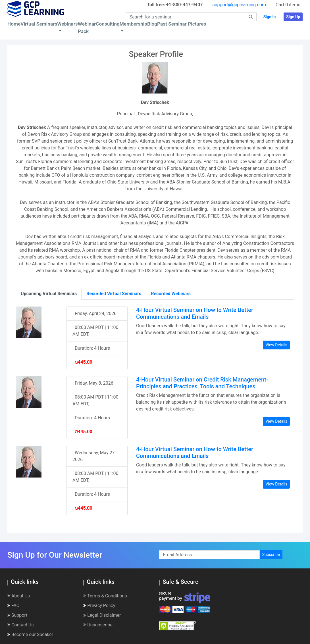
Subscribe (271, 555)
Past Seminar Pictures (182, 24)
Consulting (108, 24)
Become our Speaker (30, 634)
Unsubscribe (98, 625)
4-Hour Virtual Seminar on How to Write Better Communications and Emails (195, 313)
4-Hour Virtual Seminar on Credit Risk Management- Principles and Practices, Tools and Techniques (202, 383)
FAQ (13, 606)
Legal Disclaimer (102, 615)
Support (17, 615)
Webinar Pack (87, 28)
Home (14, 24)
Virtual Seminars (39, 24)
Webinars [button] (67, 24)
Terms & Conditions (105, 596)
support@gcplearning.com (239, 5)
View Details (276, 345)
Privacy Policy (99, 606)
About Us (19, 596)
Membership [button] (133, 24)
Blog (152, 24)
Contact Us (21, 625)
